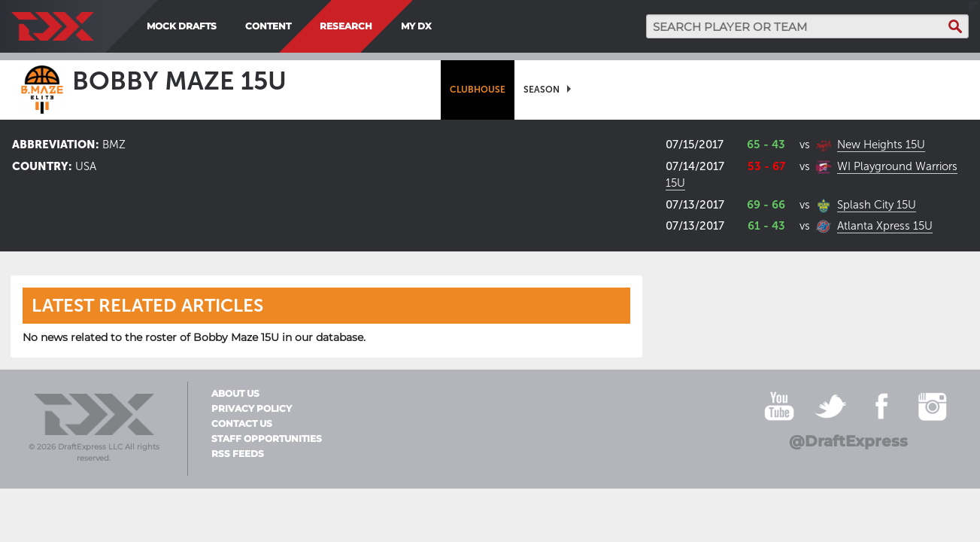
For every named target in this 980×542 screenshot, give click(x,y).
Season (542, 90)
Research (346, 26)
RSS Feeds (238, 454)
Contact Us (242, 424)
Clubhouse (478, 90)
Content (268, 26)
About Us (235, 394)
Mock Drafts (182, 26)
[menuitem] (443, 26)
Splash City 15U (877, 205)
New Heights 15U (881, 145)
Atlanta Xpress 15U (885, 226)
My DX (416, 26)
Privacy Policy (252, 409)
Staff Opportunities (267, 439)
